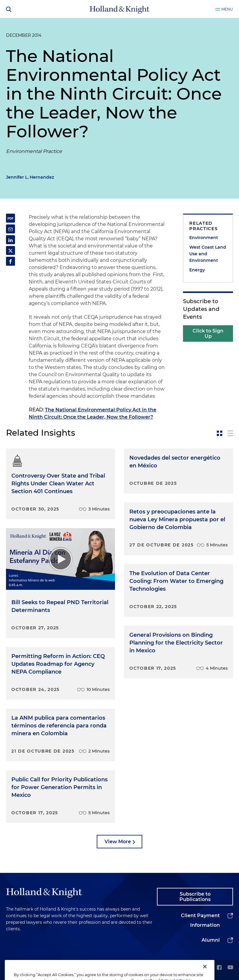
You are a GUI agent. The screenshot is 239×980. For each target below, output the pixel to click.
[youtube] (230, 968)
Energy (197, 270)
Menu (227, 9)
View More (118, 842)
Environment (204, 238)
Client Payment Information (200, 920)
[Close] (205, 973)
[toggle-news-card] (220, 433)
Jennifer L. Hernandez (30, 177)
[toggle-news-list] (230, 433)
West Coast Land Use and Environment (208, 254)
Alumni (211, 940)
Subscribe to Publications (195, 897)
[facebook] (219, 968)
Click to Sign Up (208, 333)
